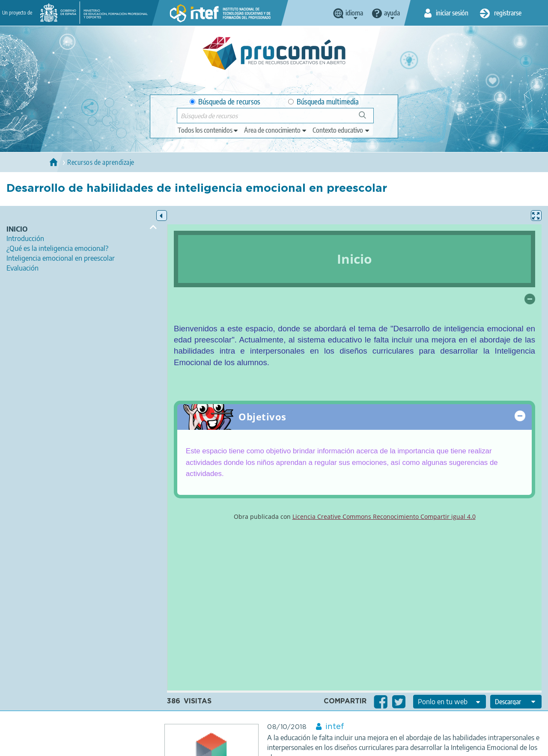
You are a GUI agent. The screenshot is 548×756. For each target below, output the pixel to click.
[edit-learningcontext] (341, 130)
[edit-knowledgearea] (276, 130)
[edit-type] (208, 130)
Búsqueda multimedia (323, 102)
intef (335, 727)
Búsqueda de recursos (225, 102)
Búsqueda (367, 118)
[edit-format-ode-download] (516, 702)
